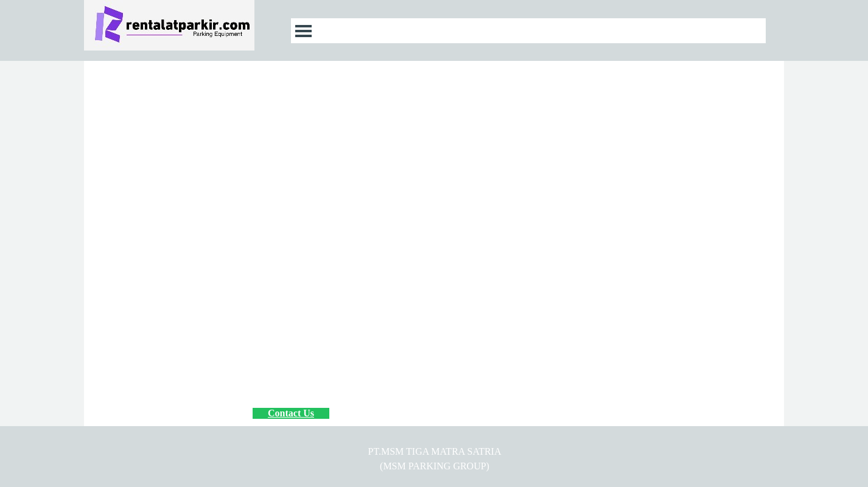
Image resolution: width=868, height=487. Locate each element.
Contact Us (291, 413)
